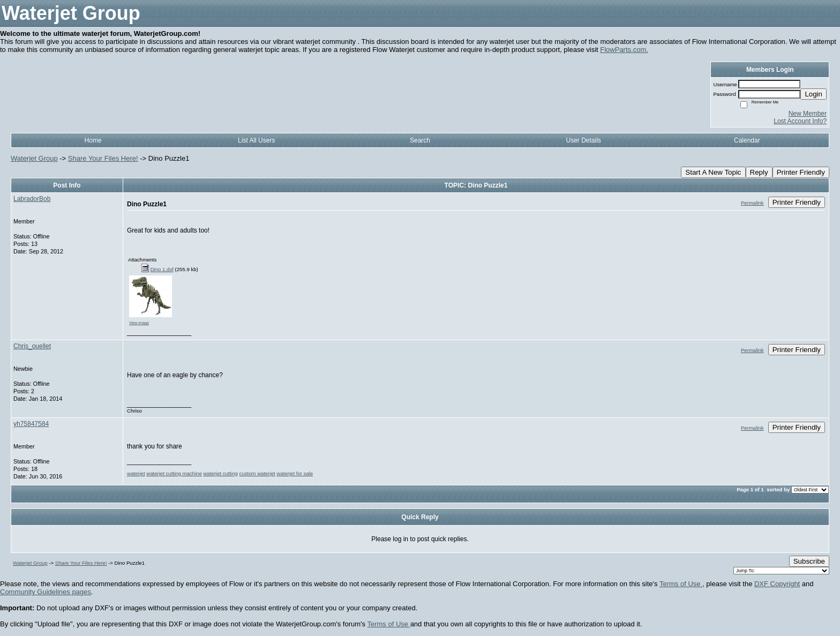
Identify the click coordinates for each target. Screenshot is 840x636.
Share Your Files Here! (103, 158)
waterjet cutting (220, 473)
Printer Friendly (801, 172)
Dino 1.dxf (162, 269)
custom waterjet (257, 473)
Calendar (747, 140)
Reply (759, 172)
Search (420, 140)
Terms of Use (681, 584)
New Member (808, 114)
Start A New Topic (713, 172)
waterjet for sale (295, 473)
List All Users (256, 140)
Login (813, 94)
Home (93, 140)
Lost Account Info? (800, 121)
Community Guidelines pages (46, 592)
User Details (583, 140)
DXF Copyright (777, 584)
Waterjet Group (34, 158)
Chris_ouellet (32, 346)
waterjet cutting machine (174, 473)
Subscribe (809, 561)
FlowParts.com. (624, 50)
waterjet (136, 473)
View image (139, 323)
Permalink (752, 203)
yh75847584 (31, 424)
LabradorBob (32, 199)
